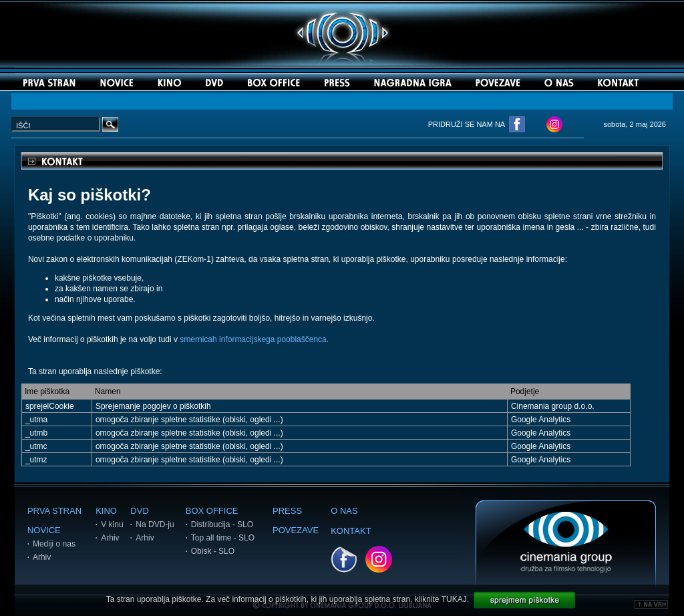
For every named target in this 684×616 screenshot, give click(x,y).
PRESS (287, 511)
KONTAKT (351, 531)
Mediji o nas (54, 544)
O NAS (344, 511)
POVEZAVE (296, 530)
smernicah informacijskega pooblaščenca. (254, 339)
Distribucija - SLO (222, 524)
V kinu (112, 524)
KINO (106, 511)
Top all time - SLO (223, 538)
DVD (139, 511)
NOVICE (44, 530)
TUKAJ (454, 599)
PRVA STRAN (54, 511)
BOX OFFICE (212, 511)
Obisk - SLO (213, 551)
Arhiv (42, 557)
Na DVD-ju (155, 524)
